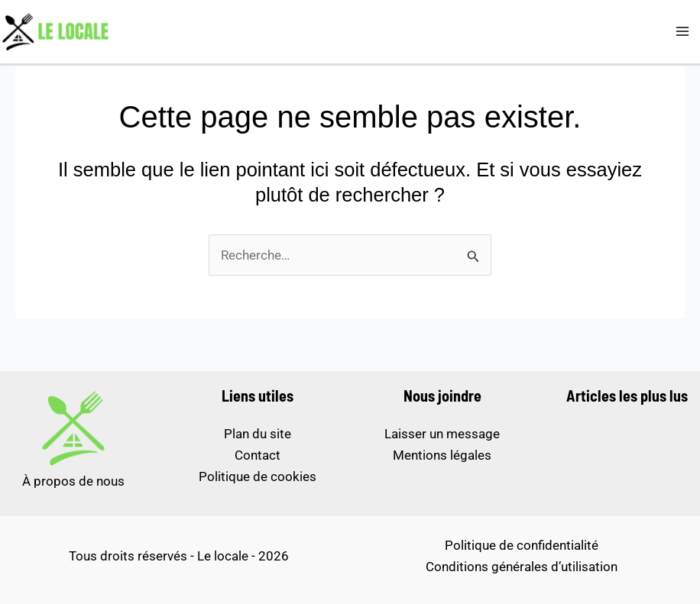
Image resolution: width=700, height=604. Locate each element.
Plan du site (258, 434)
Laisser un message (442, 434)
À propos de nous (73, 481)
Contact (258, 455)
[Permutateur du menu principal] (683, 32)
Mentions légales (442, 455)
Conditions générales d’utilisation (522, 567)
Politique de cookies (258, 476)
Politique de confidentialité (522, 545)
